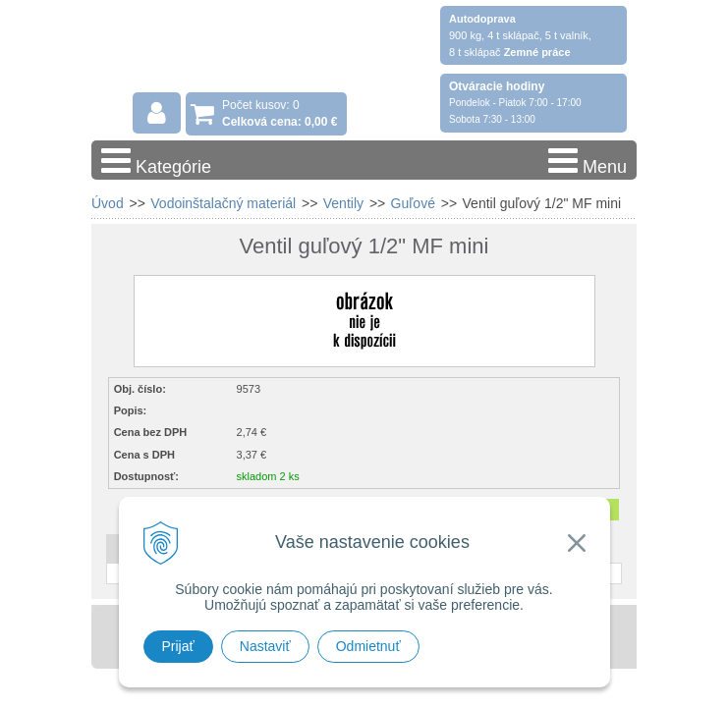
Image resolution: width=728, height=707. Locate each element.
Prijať (178, 646)
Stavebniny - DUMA (262, 71)
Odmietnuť (368, 646)
